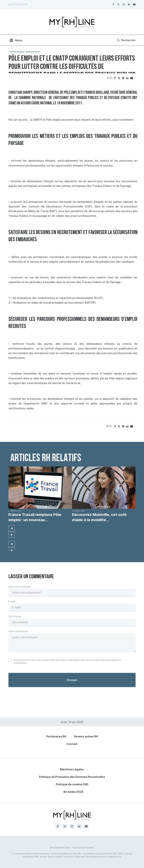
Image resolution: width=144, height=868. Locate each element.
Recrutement (33, 52)
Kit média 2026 (73, 792)
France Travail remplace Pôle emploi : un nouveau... (35, 517)
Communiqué (16, 52)
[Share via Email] (132, 78)
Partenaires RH (56, 736)
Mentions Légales (72, 769)
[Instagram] (124, 4)
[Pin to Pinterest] (123, 78)
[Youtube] (134, 4)
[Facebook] (113, 4)
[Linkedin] (129, 4)
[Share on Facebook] (115, 78)
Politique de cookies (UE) (72, 784)
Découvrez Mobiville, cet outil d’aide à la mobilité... (99, 517)
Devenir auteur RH (86, 736)
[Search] (126, 40)
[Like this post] (111, 78)
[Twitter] (118, 4)
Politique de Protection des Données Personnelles (72, 777)
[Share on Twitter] (119, 78)
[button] (12, 528)
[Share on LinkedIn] (127, 78)
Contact (72, 744)
